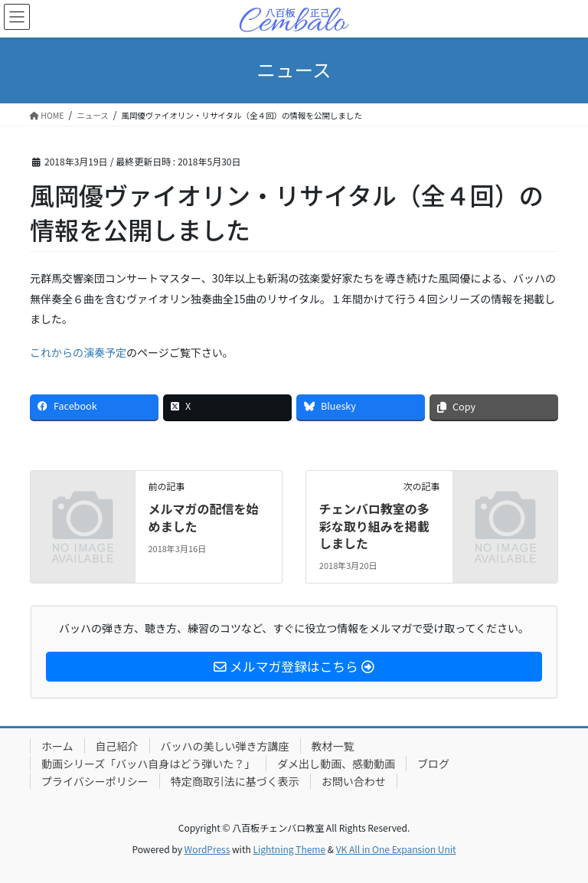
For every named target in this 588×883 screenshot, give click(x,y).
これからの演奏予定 (78, 352)
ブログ (433, 764)
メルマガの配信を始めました (203, 517)
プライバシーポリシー (95, 781)
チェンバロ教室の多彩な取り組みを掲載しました (374, 526)
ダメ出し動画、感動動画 (336, 764)
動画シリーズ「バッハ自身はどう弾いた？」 (148, 764)
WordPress (207, 849)
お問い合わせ (354, 781)
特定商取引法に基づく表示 (235, 781)
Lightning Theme (289, 849)
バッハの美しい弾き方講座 (225, 746)
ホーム (57, 746)
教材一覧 (333, 746)
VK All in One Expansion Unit (396, 849)
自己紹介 (117, 746)
